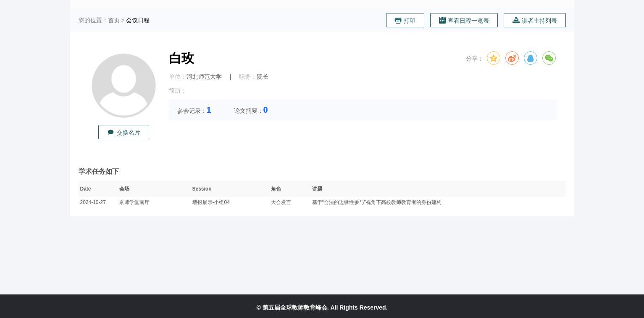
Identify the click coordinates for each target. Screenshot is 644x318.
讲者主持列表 (535, 20)
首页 (114, 20)
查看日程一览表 (464, 20)
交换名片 (124, 132)
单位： (178, 77)
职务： (248, 77)
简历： (178, 90)
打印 (405, 20)
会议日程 (138, 20)
